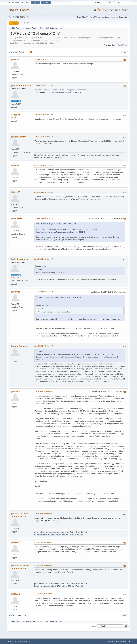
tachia (16, 165)
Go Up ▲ (127, 641)
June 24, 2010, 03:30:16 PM (43, 346)
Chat (84, 17)
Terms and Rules (117, 641)
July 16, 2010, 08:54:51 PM (43, 392)
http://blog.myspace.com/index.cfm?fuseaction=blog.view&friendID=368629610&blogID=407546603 (61, 91)
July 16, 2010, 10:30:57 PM (43, 514)
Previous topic (110, 45)
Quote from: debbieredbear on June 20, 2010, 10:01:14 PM (60, 297)
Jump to (94, 626)
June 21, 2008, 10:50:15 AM (44, 137)
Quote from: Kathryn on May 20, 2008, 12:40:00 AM (57, 224)
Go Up (12, 615)
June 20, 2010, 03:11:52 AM (44, 192)
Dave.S (17, 391)
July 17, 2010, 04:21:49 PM (43, 594)
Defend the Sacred (23, 86)
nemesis (18, 218)
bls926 (17, 59)
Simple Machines (25, 641)
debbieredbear (21, 259)
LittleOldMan (20, 137)
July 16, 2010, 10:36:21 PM (43, 542)
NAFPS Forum (19, 10)
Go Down (13, 52)
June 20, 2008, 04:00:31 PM (43, 115)
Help (109, 641)
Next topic (123, 45)
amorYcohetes (21, 346)
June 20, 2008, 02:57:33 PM (43, 85)
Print (125, 52)
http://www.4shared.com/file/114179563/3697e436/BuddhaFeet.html (58, 534)
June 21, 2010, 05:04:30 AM (44, 292)
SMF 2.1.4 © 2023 (13, 641)
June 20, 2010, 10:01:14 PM (43, 259)
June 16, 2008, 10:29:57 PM (43, 59)
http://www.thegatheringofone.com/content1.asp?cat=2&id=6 (60, 232)
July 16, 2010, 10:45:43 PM (43, 565)
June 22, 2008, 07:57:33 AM (44, 165)
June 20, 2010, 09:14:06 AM (44, 218)
